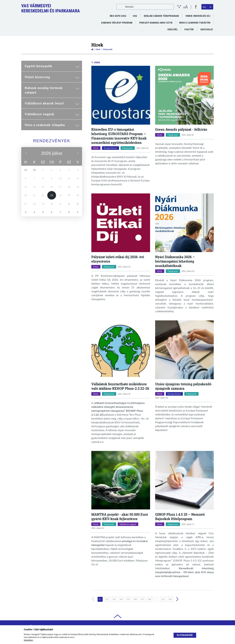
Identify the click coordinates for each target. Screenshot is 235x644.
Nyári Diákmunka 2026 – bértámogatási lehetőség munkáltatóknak (175, 261)
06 (136, 599)
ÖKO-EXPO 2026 (118, 16)
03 (114, 599)
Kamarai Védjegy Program (117, 23)
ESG (135, 16)
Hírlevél (173, 29)
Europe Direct (110, 148)
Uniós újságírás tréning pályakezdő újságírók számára (183, 386)
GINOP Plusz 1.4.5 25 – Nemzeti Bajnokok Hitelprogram (180, 517)
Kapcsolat (207, 29)
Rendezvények (52, 141)
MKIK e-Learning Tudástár (195, 23)
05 (128, 599)
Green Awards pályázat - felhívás (181, 129)
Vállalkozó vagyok (128, 524)
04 (121, 599)
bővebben (28, 640)
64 (170, 599)
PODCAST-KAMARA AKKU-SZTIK (156, 23)
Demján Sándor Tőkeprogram (161, 16)
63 (163, 599)
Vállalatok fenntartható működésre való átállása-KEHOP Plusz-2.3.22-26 (120, 386)
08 (150, 599)
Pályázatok (127, 148)
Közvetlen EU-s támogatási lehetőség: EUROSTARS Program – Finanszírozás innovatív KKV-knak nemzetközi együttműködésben (119, 136)
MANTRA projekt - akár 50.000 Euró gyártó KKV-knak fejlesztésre (120, 517)
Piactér (189, 29)
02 (107, 599)
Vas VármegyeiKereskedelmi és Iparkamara (51, 8)
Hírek (98, 49)
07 (143, 599)
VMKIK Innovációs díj (198, 16)
